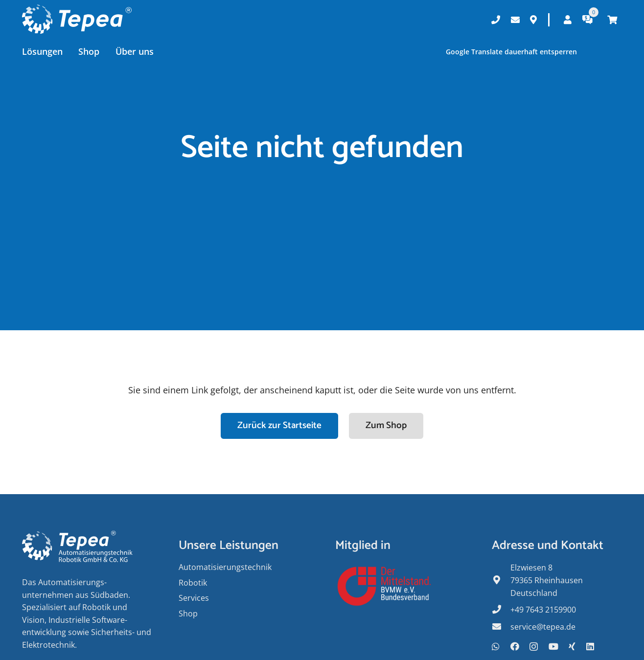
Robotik (193, 583)
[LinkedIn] (590, 646)
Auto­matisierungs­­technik (225, 567)
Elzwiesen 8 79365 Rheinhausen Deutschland (547, 580)
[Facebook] (515, 646)
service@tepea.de (543, 627)
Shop (188, 614)
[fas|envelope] (501, 627)
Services (194, 598)
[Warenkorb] (612, 20)
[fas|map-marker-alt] (501, 581)
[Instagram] (534, 647)
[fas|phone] (501, 610)
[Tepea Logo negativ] (77, 20)
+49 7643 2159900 (543, 610)
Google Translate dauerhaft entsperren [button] (511, 52)
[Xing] (572, 646)
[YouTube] (553, 646)
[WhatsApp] (496, 646)
